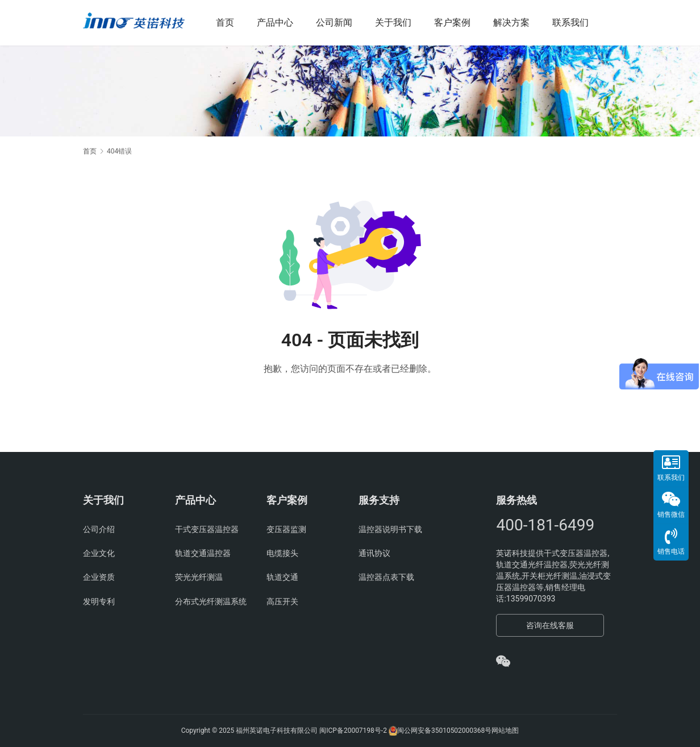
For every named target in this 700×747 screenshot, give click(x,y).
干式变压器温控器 (207, 529)
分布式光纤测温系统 (211, 601)
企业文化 (99, 553)
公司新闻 (342, 22)
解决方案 (519, 22)
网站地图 (505, 731)
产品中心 (283, 22)
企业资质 (99, 577)
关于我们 (401, 22)
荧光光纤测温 (199, 577)
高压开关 (282, 601)
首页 (233, 22)
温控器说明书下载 (390, 529)
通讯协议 (374, 553)
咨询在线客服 (550, 625)
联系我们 (578, 22)
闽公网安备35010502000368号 (444, 731)
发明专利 (99, 601)
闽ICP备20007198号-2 (353, 731)
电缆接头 (282, 553)
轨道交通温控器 (203, 553)
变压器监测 (286, 529)
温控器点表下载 (386, 577)
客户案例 (460, 22)
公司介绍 (99, 529)
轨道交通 (282, 577)
